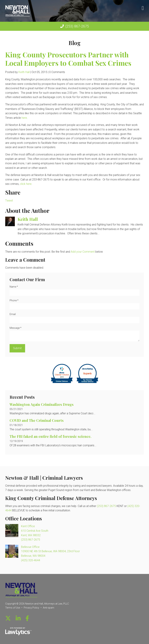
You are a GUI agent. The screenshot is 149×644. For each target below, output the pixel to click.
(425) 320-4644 (31, 560)
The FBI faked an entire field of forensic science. (50, 436)
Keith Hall (24, 72)
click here (26, 184)
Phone (14, 300)
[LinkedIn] (18, 618)
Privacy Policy (31, 608)
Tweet (9, 201)
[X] (8, 618)
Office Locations (24, 518)
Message (16, 328)
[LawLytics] (18, 631)
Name (14, 287)
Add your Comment (83, 252)
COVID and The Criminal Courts (37, 420)
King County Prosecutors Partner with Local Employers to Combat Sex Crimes (68, 59)
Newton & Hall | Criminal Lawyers (44, 478)
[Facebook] (27, 618)
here (24, 118)
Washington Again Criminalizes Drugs (42, 404)
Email (13, 314)
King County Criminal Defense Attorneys (51, 498)
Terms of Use (13, 608)
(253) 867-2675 (77, 26)
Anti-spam (49, 608)
